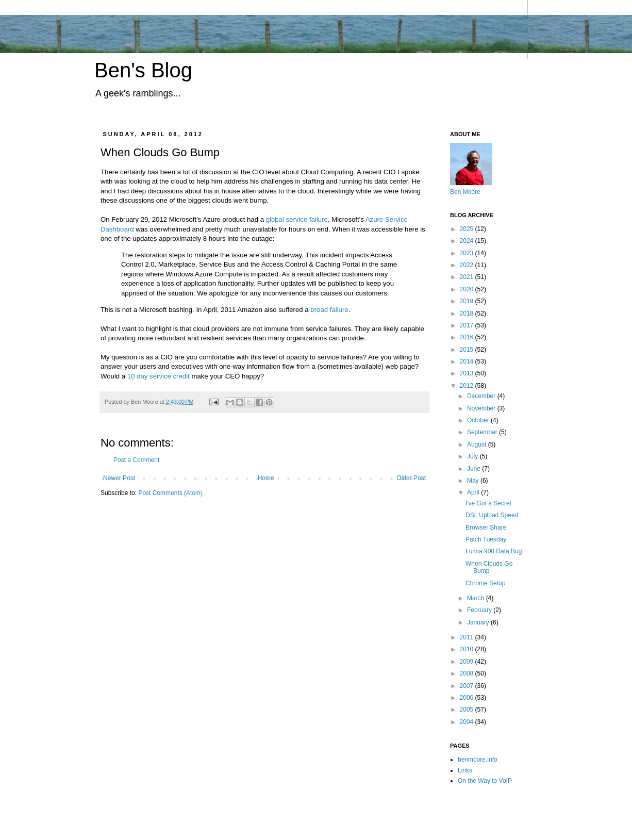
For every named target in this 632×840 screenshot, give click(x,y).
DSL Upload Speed (492, 515)
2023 (468, 253)
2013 (468, 373)
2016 (468, 337)
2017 (468, 325)
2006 (468, 698)
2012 (468, 386)
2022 (468, 265)
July (473, 456)
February (480, 610)
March (477, 598)
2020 (468, 289)
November (482, 408)
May (474, 481)
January (479, 622)
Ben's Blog (143, 70)
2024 (468, 241)
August (478, 444)
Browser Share (486, 528)
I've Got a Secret (488, 503)
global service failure (297, 219)
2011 (468, 637)
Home (266, 478)
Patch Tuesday (486, 539)
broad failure (329, 310)
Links (465, 770)
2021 (468, 277)
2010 (468, 649)
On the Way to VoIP (485, 781)
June (475, 469)
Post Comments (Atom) (170, 493)
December (482, 396)
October (479, 420)
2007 (468, 686)
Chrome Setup (485, 583)
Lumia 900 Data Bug (494, 551)
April (474, 492)
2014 (468, 361)
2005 (468, 710)
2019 (468, 301)
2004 (468, 722)
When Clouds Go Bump (489, 567)
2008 (468, 673)
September (483, 432)
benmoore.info (478, 760)
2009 (468, 662)
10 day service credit (159, 376)
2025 (468, 229)
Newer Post (119, 478)
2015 (468, 350)
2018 (468, 314)
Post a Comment (136, 460)
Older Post (411, 478)
